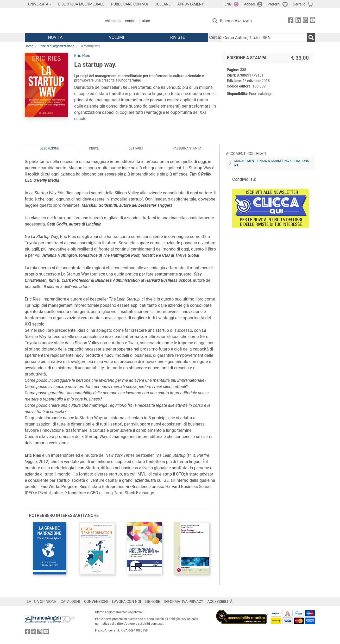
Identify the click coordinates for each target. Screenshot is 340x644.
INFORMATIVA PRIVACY (184, 602)
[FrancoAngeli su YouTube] (313, 21)
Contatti (131, 21)
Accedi (250, 4)
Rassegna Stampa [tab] (187, 148)
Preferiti (274, 4)
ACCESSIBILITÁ (220, 602)
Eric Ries (82, 56)
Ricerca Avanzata (236, 21)
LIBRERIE (153, 602)
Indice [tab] (94, 148)
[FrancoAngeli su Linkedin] (298, 21)
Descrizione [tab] (49, 148)
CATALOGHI (70, 602)
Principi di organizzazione (56, 46)
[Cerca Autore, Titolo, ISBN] (265, 37)
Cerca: (215, 37)
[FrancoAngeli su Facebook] (291, 21)
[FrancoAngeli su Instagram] (305, 21)
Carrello (299, 4)
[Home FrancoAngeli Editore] (59, 21)
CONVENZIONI (96, 602)
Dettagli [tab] (136, 148)
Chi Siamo (113, 21)
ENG (228, 4)
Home (29, 46)
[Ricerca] (311, 37)
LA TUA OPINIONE (42, 602)
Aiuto (146, 21)
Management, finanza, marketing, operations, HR (272, 163)
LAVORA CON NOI (127, 602)
